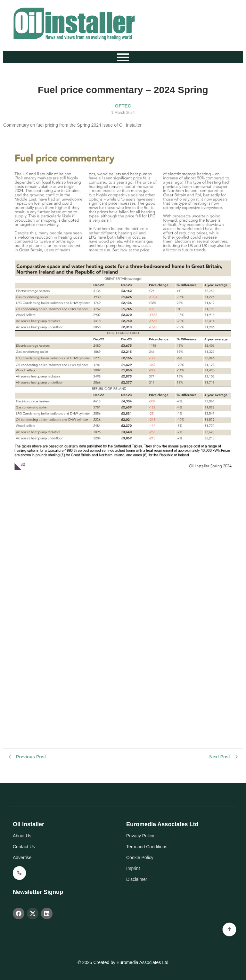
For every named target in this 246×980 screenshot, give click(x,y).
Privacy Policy (140, 836)
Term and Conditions (147, 847)
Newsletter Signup (38, 892)
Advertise (22, 857)
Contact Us (24, 847)
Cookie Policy (140, 857)
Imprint (133, 868)
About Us (22, 836)
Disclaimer (137, 879)
